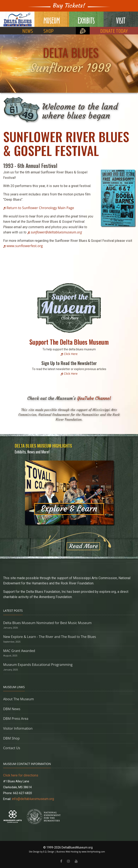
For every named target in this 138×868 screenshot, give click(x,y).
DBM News (12, 709)
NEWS (28, 31)
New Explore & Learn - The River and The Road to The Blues (50, 637)
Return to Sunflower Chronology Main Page (40, 208)
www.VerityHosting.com (93, 852)
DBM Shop (11, 738)
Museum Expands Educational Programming (38, 665)
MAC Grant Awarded (19, 651)
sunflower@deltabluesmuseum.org (56, 232)
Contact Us (12, 748)
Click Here (71, 354)
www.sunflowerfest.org (25, 246)
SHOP (49, 31)
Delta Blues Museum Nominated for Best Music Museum (47, 623)
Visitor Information (18, 728)
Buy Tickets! (69, 6)
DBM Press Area (16, 719)
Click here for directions (21, 775)
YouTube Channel (94, 398)
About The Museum (18, 699)
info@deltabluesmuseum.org (33, 799)
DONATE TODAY (114, 31)
